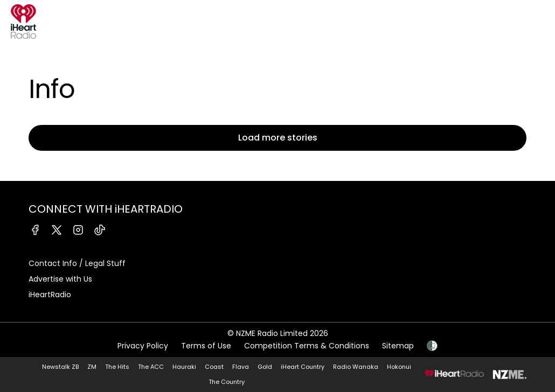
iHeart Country (303, 367)
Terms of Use (206, 346)
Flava (241, 367)
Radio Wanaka (356, 367)
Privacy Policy (143, 346)
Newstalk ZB (60, 367)
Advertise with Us (60, 279)
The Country (227, 382)
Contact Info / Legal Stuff (77, 263)
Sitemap (398, 346)
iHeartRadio (50, 295)
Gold (265, 367)
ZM (92, 367)
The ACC (151, 367)
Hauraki (184, 367)
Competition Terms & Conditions (307, 346)
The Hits (117, 367)
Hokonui (399, 367)
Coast (214, 367)
